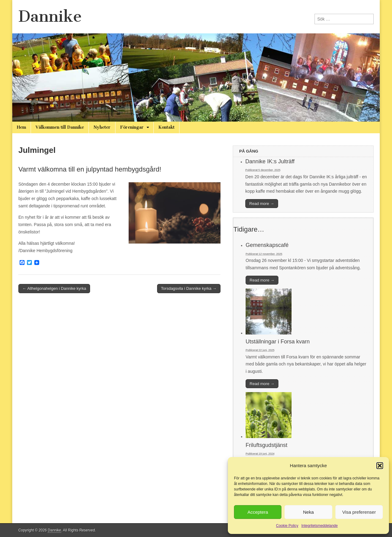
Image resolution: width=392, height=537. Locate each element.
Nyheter (102, 127)
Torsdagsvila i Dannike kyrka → (189, 288)
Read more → (262, 204)
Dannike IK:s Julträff (270, 161)
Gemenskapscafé (267, 245)
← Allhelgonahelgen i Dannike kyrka (54, 288)
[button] (380, 466)
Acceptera (258, 512)
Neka (308, 512)
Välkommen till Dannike (60, 127)
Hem (21, 127)
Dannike (50, 16)
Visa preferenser (359, 512)
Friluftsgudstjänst (266, 445)
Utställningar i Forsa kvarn (278, 342)
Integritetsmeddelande (320, 526)
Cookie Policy (287, 526)
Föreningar (132, 127)
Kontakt (166, 127)
